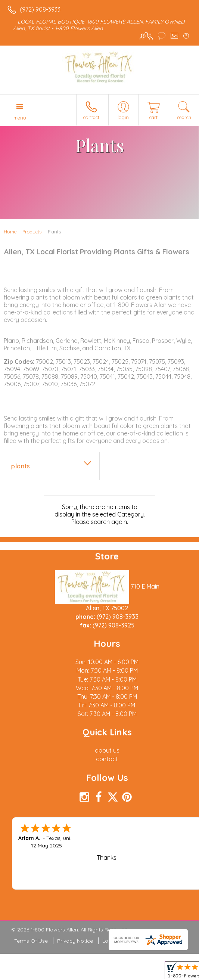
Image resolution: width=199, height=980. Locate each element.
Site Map (175, 941)
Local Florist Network (128, 941)
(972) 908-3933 (40, 9)
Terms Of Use (31, 941)
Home (10, 232)
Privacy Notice (75, 941)
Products (32, 232)
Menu (20, 118)
